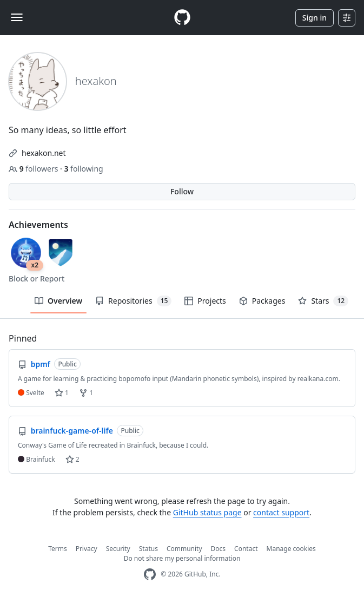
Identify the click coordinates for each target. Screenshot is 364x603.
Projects (205, 301)
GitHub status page (207, 512)
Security (118, 549)
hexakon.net (44, 153)
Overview (58, 301)
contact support (281, 512)
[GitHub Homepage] (150, 575)
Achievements (38, 225)
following (83, 169)
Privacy (87, 549)
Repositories (133, 301)
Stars (323, 301)
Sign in (315, 18)
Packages (262, 301)
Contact (246, 549)
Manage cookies (291, 549)
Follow (182, 191)
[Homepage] (182, 18)
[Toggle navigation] (17, 17)
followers (34, 169)
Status (148, 549)
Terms (58, 549)
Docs (219, 549)
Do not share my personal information (182, 558)
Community (184, 549)
